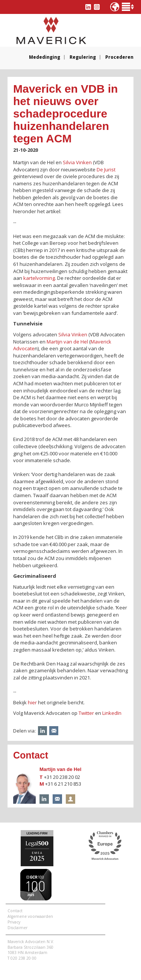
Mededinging (45, 57)
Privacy (14, 922)
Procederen (119, 57)
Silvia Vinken (77, 162)
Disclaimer (17, 928)
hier (32, 702)
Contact (15, 911)
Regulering (83, 57)
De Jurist (106, 169)
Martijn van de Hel (60, 769)
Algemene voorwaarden (30, 916)
